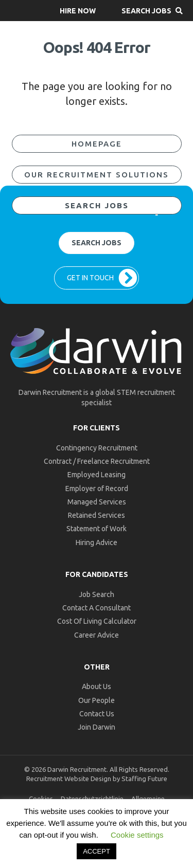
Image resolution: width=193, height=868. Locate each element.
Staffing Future (144, 779)
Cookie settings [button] (137, 835)
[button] (78, 11)
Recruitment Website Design (69, 779)
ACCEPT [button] (97, 851)
